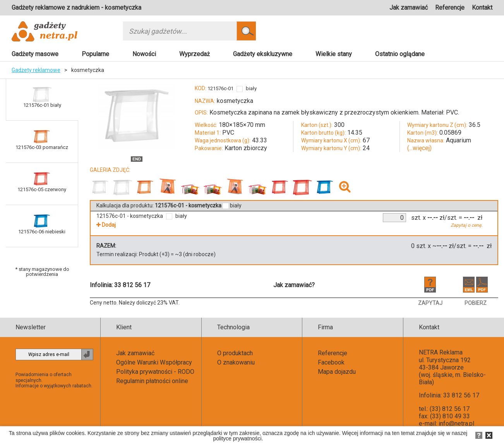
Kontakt (482, 8)
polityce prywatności (237, 438)
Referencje (450, 8)
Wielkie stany (334, 54)
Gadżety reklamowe (36, 70)
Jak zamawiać (409, 8)
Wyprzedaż (195, 54)
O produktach (235, 353)
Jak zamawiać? (294, 285)
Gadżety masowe (35, 54)
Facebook (331, 362)
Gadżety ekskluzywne (263, 54)
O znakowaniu (236, 362)
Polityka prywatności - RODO (155, 372)
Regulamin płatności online (152, 381)
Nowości (144, 54)
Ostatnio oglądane (400, 54)
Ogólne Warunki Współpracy (154, 362)
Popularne (95, 54)
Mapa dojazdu (337, 372)
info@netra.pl (456, 424)
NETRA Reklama (441, 352)
